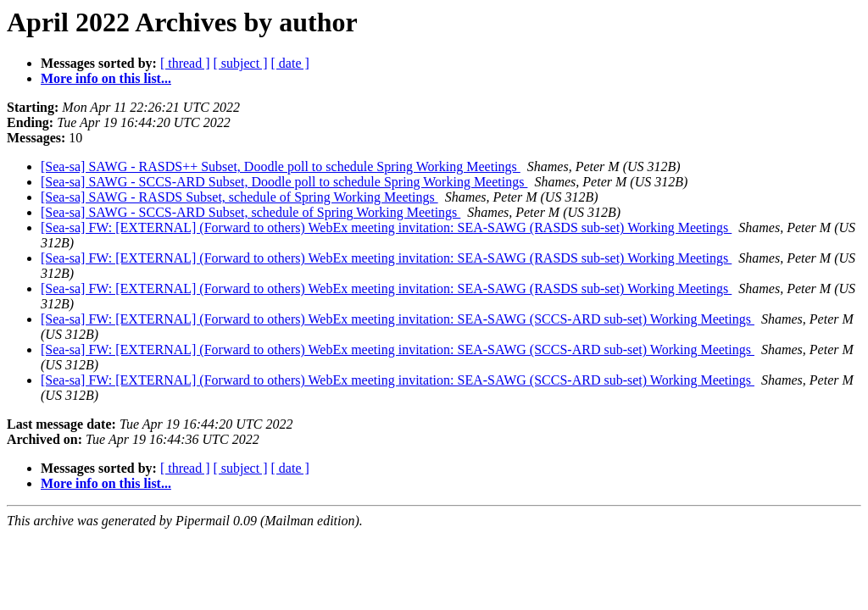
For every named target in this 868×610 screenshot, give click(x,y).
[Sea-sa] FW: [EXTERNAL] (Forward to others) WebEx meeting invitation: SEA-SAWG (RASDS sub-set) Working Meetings (386, 227)
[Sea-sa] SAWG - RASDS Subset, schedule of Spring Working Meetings (239, 197)
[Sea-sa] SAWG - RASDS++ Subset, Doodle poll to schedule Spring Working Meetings (281, 166)
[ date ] (290, 63)
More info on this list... (106, 78)
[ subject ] (241, 63)
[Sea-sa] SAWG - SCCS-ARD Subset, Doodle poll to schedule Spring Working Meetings (284, 182)
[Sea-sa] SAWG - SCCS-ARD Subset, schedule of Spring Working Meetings (250, 212)
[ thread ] (185, 63)
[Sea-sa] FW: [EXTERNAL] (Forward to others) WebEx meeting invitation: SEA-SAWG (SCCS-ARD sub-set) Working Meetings (398, 319)
